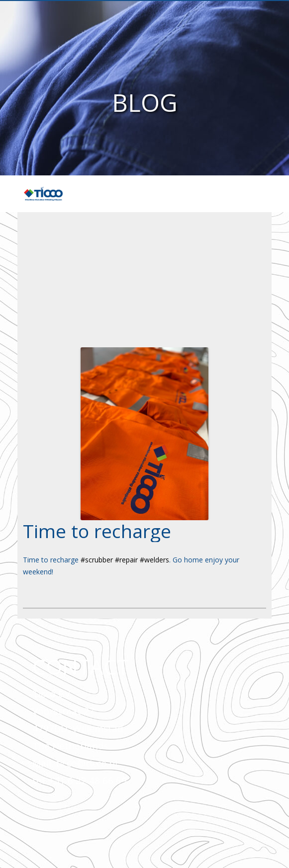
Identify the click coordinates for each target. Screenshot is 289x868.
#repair (126, 560)
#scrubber (97, 560)
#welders (154, 560)
